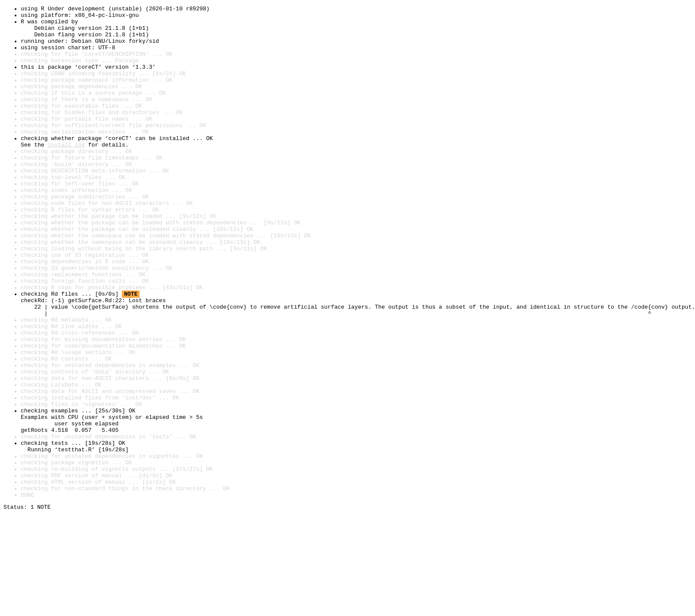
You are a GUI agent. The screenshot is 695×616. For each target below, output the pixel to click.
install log (66, 173)
